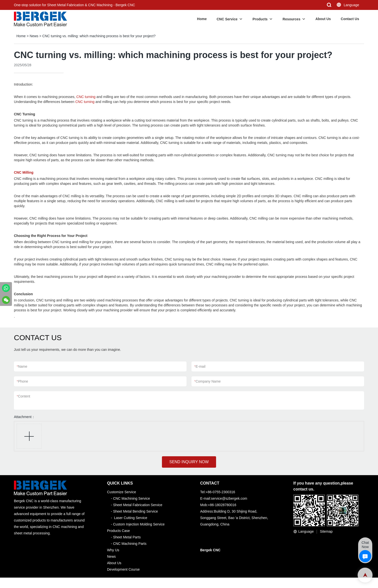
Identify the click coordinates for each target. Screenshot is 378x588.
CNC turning (86, 97)
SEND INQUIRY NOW (189, 462)
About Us (323, 19)
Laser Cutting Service (131, 518)
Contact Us (350, 19)
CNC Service (227, 19)
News (34, 36)
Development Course (123, 569)
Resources (292, 19)
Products (260, 19)
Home (202, 19)
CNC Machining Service (132, 498)
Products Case (118, 531)
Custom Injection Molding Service (139, 524)
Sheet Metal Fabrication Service (138, 505)
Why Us (113, 550)
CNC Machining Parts (130, 544)
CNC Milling (24, 172)
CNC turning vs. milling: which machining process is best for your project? (99, 36)
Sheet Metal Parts (127, 537)
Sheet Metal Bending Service (135, 511)
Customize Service (122, 492)
